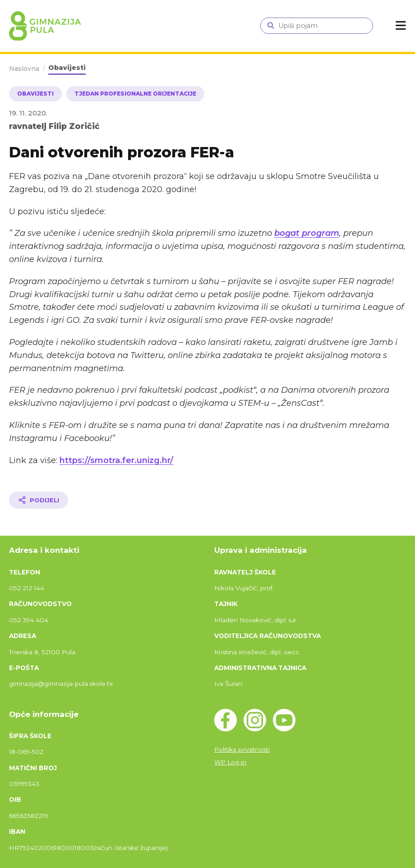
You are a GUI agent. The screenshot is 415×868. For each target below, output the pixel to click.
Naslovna (24, 69)
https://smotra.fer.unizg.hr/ (116, 460)
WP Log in (230, 762)
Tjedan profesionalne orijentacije (135, 94)
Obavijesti (67, 68)
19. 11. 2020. (28, 113)
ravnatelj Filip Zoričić (54, 126)
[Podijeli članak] (39, 500)
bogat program (307, 233)
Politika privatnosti (242, 749)
